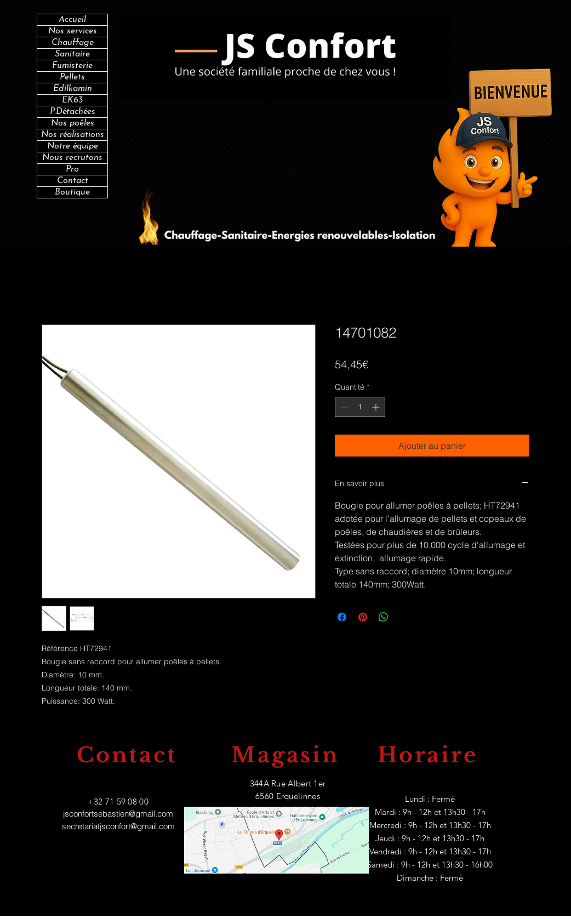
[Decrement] (343, 407)
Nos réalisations (73, 135)
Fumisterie (72, 66)
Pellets (72, 77)
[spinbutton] (360, 407)
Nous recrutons (72, 158)
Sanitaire (72, 54)
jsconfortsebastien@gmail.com (118, 814)
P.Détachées (73, 112)
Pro (72, 169)
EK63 (72, 100)
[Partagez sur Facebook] (342, 617)
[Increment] (377, 407)
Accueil (72, 20)
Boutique (72, 192)
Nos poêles (73, 123)
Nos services (73, 31)
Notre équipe (73, 146)
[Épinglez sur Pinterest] (363, 617)
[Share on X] (404, 617)
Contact (73, 181)
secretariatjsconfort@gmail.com (118, 826)
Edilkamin (73, 89)
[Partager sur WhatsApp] (384, 617)
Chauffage (73, 43)
